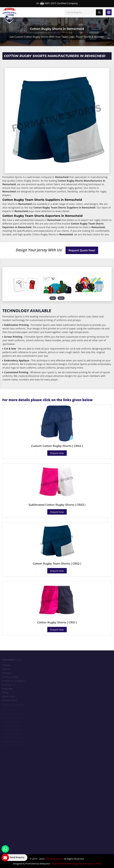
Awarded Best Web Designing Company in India (77, 863)
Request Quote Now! (82, 250)
